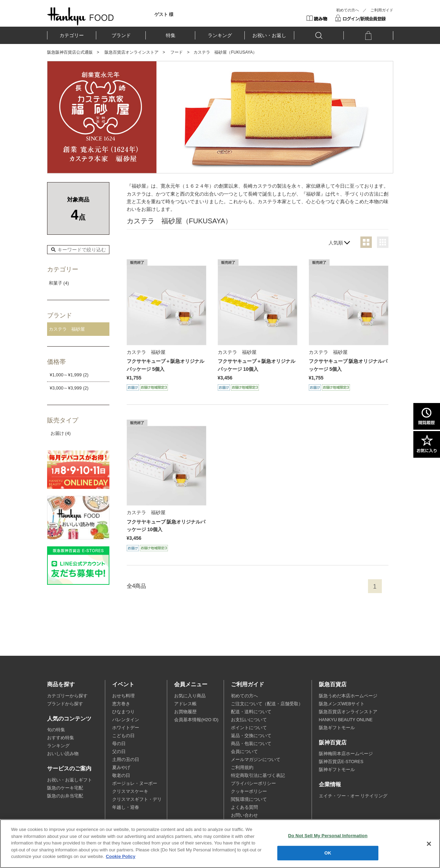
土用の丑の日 (126, 760)
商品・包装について (251, 744)
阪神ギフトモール (337, 770)
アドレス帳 (185, 704)
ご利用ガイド (382, 10)
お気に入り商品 (190, 696)
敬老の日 (121, 776)
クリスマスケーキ (130, 791)
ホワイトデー (126, 728)
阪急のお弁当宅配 (65, 796)
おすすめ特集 (61, 738)
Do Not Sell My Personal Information (328, 836)
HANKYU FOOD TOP (80, 16)
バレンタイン (126, 720)
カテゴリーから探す (67, 696)
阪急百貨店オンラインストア (132, 52)
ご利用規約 (242, 768)
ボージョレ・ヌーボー (135, 784)
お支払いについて (249, 720)
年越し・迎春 (126, 807)
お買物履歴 (185, 712)
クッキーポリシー (249, 791)
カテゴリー (72, 35)
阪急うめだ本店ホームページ (348, 696)
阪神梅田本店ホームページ (346, 754)
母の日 (119, 744)
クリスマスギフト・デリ (137, 799)
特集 (171, 35)
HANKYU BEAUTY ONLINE (346, 720)
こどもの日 (123, 736)
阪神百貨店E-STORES (341, 762)
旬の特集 (56, 730)
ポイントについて (249, 728)
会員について (244, 752)
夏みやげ (121, 768)
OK (328, 853)
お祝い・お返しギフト (70, 780)
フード (177, 52)
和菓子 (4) (59, 283)
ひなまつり (123, 712)
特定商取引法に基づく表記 (258, 776)
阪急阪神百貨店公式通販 (70, 52)
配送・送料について (251, 712)
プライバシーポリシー (253, 784)
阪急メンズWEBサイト (342, 704)
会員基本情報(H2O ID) (196, 720)
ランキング (220, 35)
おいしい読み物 (63, 754)
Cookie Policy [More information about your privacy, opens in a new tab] (121, 857)
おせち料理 (123, 696)
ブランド (121, 35)
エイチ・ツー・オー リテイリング (353, 796)
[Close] (429, 844)
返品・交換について (251, 736)
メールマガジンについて (256, 760)
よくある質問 (244, 807)
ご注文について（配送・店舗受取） (267, 704)
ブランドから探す (65, 704)
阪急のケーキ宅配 (65, 788)
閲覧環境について (249, 799)
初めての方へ (348, 10)
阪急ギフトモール (337, 728)
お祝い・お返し (269, 35)
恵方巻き (121, 704)
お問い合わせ (244, 815)
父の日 (119, 752)
